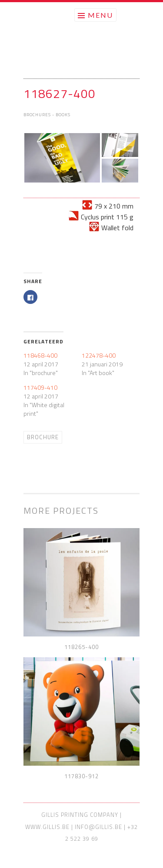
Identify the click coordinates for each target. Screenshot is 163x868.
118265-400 (81, 647)
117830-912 (81, 776)
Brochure (43, 437)
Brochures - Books (47, 115)
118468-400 (40, 355)
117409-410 (40, 387)
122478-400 (99, 355)
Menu (100, 15)
